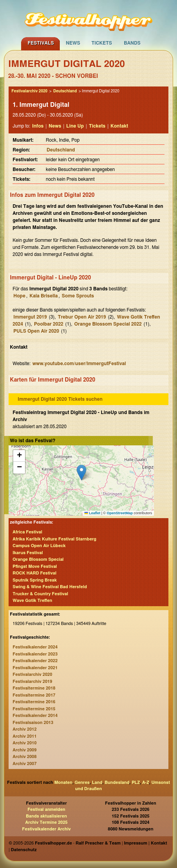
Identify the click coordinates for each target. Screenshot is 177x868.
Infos (38, 126)
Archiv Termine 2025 (46, 822)
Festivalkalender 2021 (35, 668)
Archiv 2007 (24, 764)
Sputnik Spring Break (35, 580)
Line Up (75, 126)
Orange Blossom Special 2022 (108, 324)
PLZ (136, 782)
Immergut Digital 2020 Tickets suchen (60, 399)
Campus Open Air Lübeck (39, 546)
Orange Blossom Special (38, 559)
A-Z (146, 782)
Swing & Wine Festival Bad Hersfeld (50, 587)
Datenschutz (24, 850)
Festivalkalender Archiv (46, 829)
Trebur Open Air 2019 (82, 317)
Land (97, 782)
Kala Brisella (43, 296)
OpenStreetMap (120, 513)
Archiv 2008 (24, 757)
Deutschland (65, 91)
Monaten (63, 782)
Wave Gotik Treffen (32, 601)
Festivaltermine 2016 (34, 702)
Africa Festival (27, 532)
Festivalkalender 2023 (35, 654)
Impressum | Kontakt (145, 843)
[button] (81, 473)
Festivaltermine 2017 (34, 695)
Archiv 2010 (24, 743)
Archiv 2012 (24, 729)
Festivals (41, 43)
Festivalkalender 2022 (35, 661)
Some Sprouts (78, 296)
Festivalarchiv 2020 (29, 91)
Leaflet (92, 513)
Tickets (102, 43)
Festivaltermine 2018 (34, 688)
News (73, 43)
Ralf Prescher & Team (98, 843)
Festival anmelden (46, 809)
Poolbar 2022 (49, 324)
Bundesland (117, 782)
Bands (132, 43)
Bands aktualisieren (46, 816)
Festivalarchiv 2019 (32, 682)
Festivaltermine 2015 (34, 709)
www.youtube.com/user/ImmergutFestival (79, 364)
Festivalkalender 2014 (35, 716)
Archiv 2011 (24, 736)
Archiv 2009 (24, 750)
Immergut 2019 (30, 317)
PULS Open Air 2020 (36, 331)
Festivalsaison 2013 (33, 723)
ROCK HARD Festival (34, 573)
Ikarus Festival (28, 553)
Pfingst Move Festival (35, 566)
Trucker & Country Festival (40, 594)
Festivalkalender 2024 (35, 647)
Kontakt (119, 126)
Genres (82, 782)
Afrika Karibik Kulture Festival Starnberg (54, 539)
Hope (19, 296)
